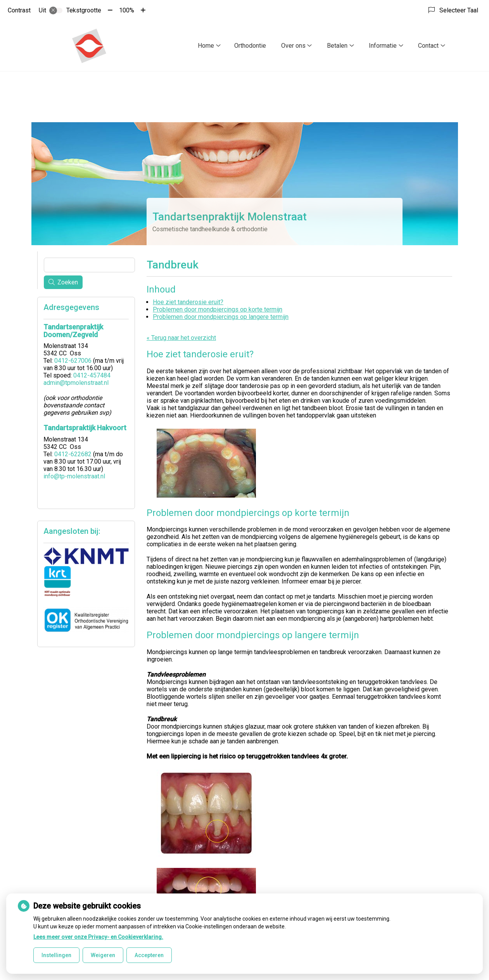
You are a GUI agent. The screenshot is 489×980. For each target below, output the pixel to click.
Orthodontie (250, 46)
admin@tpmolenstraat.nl (76, 383)
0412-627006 (73, 361)
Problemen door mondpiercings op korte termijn (218, 309)
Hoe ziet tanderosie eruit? (188, 302)
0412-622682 (73, 454)
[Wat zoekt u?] (90, 265)
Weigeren (103, 955)
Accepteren (149, 955)
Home (206, 46)
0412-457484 (92, 375)
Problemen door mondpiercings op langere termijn (221, 317)
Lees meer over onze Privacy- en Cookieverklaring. (98, 937)
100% (127, 10)
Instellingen (56, 955)
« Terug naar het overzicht (181, 338)
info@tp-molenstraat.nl (74, 476)
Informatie (383, 46)
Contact (428, 46)
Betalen (337, 46)
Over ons (293, 46)
